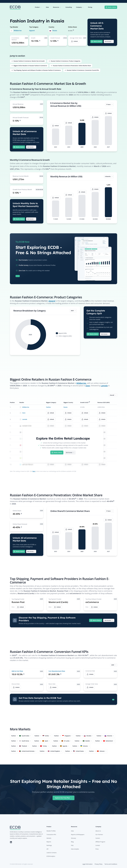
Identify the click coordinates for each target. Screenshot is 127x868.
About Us (98, 831)
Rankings (49, 845)
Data (47, 7)
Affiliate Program (100, 842)
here (34, 471)
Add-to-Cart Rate (17, 671)
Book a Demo (111, 7)
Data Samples (75, 849)
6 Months (109, 176)
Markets (49, 838)
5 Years (110, 104)
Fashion (48, 407)
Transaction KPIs (51, 835)
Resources (57, 7)
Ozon (88, 386)
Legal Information (87, 864)
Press (97, 849)
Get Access (109, 41)
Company (80, 7)
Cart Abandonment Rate (57, 671)
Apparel (32, 31)
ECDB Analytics (51, 856)
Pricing (90, 7)
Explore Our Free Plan (64, 798)
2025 (73, 311)
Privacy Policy (98, 864)
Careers (98, 838)
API (47, 849)
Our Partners (99, 835)
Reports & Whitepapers (78, 835)
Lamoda (104, 386)
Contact (98, 845)
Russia (55, 31)
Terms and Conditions (111, 864)
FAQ (72, 845)
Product (38, 7)
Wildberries (18, 31)
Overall (113, 395)
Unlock (90, 674)
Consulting (69, 7)
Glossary (73, 838)
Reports (49, 842)
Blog (72, 842)
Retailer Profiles (51, 831)
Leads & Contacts (52, 853)
